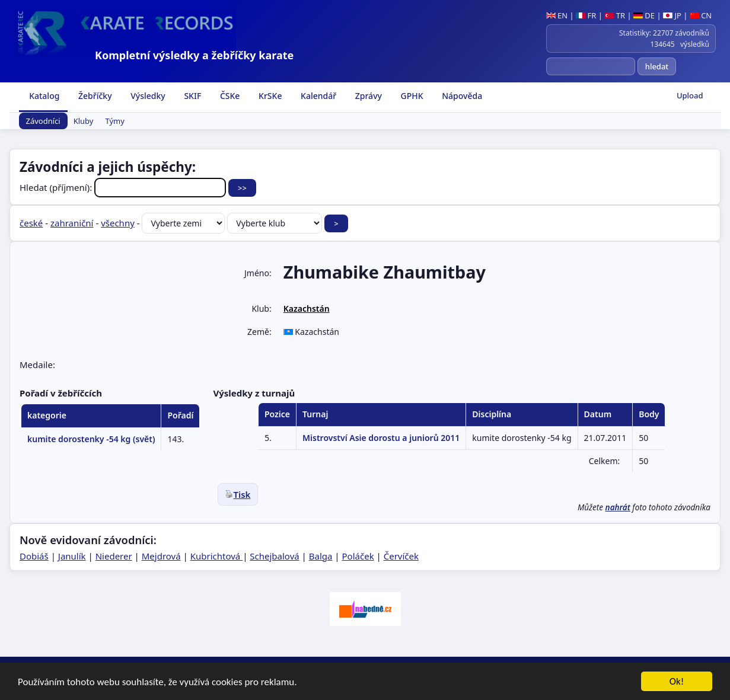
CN (701, 15)
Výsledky (147, 96)
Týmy (115, 121)
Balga (321, 556)
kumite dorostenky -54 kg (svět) (91, 439)
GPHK (411, 96)
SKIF (192, 96)
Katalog (44, 96)
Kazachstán (307, 309)
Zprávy (367, 96)
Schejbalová (274, 556)
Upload (690, 95)
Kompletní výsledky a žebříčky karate (194, 55)
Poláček (358, 556)
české (31, 223)
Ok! (677, 683)
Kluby (84, 121)
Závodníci (43, 121)
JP (672, 15)
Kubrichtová (216, 556)
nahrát (618, 507)
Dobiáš (34, 556)
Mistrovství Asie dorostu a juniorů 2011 (381, 438)
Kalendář (317, 96)
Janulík (72, 556)
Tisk (238, 494)
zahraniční (72, 223)
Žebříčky (94, 96)
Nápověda (461, 96)
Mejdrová (161, 556)
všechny (118, 223)
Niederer (114, 556)
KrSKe (269, 96)
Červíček (401, 556)
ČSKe (229, 96)
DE (644, 15)
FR (586, 15)
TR (615, 15)
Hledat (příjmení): (124, 187)
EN (557, 15)
